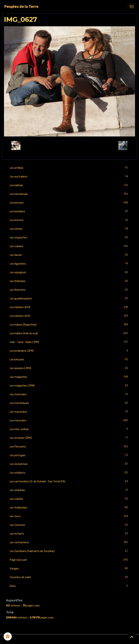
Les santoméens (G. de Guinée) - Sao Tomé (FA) (69, 482)
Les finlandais (69, 281)
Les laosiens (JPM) (69, 368)
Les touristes (69, 525)
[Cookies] (8, 636)
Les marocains (69, 394)
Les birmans (69, 203)
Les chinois (69, 229)
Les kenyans (69, 360)
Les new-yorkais (69, 429)
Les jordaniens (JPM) (69, 351)
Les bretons (69, 220)
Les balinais (69, 185)
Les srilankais (69, 490)
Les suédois (69, 499)
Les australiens (69, 177)
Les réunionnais (69, 464)
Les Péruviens (69, 447)
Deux (69, 586)
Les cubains (69, 246)
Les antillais (69, 168)
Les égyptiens (69, 264)
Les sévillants (69, 473)
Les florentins (69, 290)
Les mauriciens (69, 412)
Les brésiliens (69, 211)
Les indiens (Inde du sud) (69, 333)
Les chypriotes (69, 238)
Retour (69, 145)
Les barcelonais (69, 194)
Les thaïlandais (69, 508)
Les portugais (69, 455)
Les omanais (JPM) (69, 438)
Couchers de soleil (69, 577)
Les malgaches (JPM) (69, 386)
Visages (69, 569)
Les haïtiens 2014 (69, 307)
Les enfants (69, 534)
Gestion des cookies (70, 639)
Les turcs (69, 516)
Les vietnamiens (69, 542)
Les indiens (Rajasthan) (69, 325)
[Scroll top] (132, 637)
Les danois (69, 255)
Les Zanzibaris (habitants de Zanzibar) (69, 551)
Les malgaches (69, 377)
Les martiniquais (69, 403)
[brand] (21, 7)
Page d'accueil (69, 560)
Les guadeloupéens (69, 299)
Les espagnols (69, 272)
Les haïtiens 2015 (69, 316)
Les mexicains (69, 421)
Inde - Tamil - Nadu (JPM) (69, 342)
